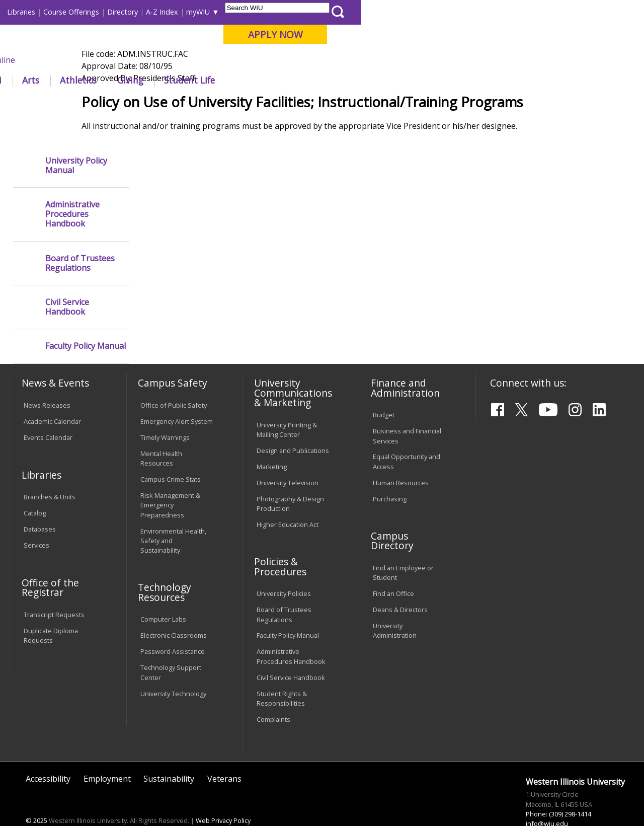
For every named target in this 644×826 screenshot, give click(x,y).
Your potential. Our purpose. (112, 60)
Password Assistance (173, 626)
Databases (40, 503)
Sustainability (169, 753)
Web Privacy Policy (223, 795)
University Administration (395, 605)
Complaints (273, 693)
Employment (107, 753)
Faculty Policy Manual (86, 320)
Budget (384, 389)
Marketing (272, 440)
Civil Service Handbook (67, 281)
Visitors (95, 12)
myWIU (481, 12)
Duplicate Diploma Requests (51, 610)
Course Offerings (354, 12)
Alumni (270, 80)
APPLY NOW (558, 34)
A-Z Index (445, 12)
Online (286, 60)
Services (36, 519)
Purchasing (390, 473)
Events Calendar (48, 412)
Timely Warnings (165, 412)
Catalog (35, 487)
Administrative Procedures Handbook (72, 189)
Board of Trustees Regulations (80, 237)
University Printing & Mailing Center (287, 403)
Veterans (224, 753)
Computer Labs (163, 593)
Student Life (473, 80)
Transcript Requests (54, 589)
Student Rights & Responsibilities (282, 672)
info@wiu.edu (547, 798)
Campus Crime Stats (171, 454)
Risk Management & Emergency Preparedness (170, 479)
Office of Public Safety (174, 380)
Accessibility (48, 753)
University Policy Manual (76, 139)
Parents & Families (44, 12)
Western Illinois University (158, 44)
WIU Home (161, 103)
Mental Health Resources (161, 433)
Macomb (193, 60)
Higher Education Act (288, 499)
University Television (288, 457)
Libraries (304, 12)
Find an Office (393, 568)
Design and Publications (293, 424)
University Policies (284, 568)
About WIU (79, 80)
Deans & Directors (400, 584)
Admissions (210, 80)
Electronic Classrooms (174, 610)
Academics (144, 80)
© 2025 (36, 795)
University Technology (173, 667)
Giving (414, 80)
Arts (314, 80)
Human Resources (401, 457)
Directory (406, 12)
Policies (201, 103)
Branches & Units (50, 471)
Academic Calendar (52, 396)
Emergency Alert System (177, 396)
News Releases (47, 380)
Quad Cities (242, 60)
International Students (153, 12)
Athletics (361, 80)
